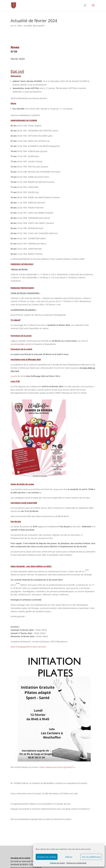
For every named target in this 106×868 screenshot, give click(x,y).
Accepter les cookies (47, 857)
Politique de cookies (57, 863)
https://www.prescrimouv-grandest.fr (57, 767)
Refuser (69, 857)
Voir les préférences (91, 857)
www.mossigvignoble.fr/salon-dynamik (28, 647)
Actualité (28, 26)
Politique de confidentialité (76, 863)
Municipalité (39, 26)
